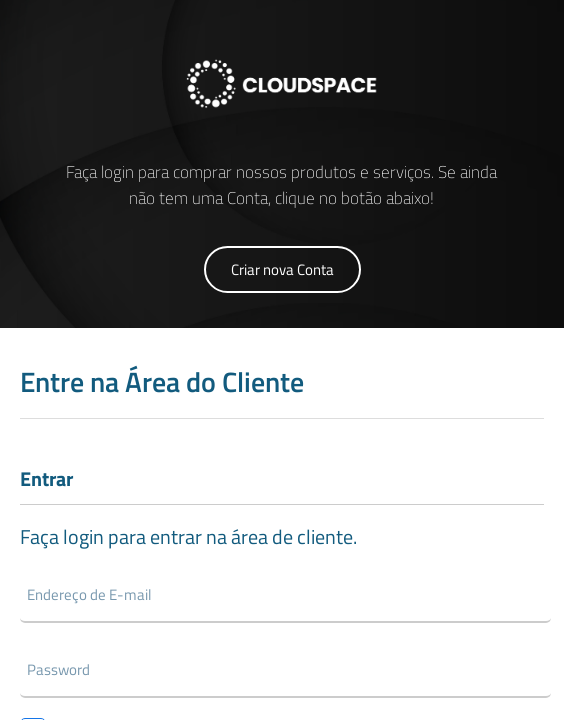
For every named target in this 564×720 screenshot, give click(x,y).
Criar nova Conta (282, 269)
